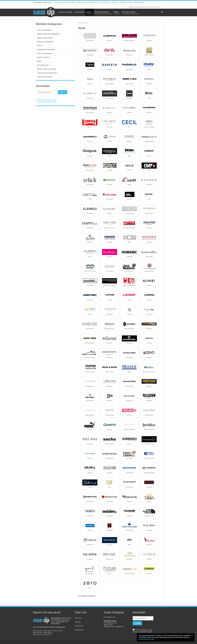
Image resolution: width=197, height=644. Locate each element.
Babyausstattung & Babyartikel (48, 34)
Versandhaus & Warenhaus (47, 73)
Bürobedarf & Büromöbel (46, 50)
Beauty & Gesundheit (45, 38)
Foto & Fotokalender (45, 53)
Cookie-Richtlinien (145, 639)
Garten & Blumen (43, 57)
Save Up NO (38, 632)
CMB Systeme (70, 2)
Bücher (40, 46)
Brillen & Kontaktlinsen (45, 42)
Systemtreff (139, 2)
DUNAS (130, 2)
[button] (192, 635)
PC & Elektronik (43, 65)
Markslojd (93, 2)
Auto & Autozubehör (44, 30)
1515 (147, 7)
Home (80, 23)
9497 (131, 7)
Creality (115, 2)
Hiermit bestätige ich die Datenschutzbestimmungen (47, 101)
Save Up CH (37, 631)
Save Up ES (48, 632)
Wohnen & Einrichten (45, 77)
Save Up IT (37, 634)
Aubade (123, 2)
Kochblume (59, 2)
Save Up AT (47, 634)
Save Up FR (58, 631)
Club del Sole (105, 2)
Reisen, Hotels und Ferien (47, 69)
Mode (39, 61)
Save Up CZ (48, 631)
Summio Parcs (82, 2)
